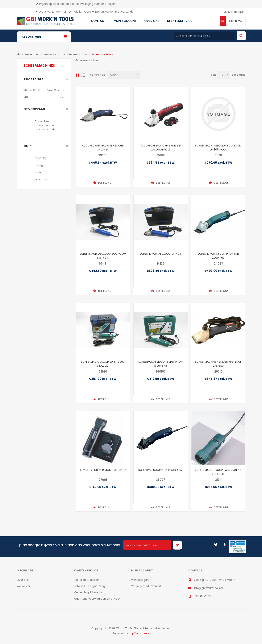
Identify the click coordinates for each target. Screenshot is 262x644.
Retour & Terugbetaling (89, 586)
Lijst (83, 75)
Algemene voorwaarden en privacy (97, 599)
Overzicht (77, 75)
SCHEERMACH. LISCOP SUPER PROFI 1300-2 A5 (160, 364)
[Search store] (204, 36)
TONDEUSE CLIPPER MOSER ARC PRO (103, 470)
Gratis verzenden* (51, 12)
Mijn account (237, 12)
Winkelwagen (140, 580)
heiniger (40, 165)
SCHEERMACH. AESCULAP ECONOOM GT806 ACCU (218, 148)
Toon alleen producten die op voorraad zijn (46, 125)
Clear (67, 79)
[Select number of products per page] (224, 75)
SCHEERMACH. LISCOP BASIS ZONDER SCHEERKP (218, 472)
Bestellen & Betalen (87, 580)
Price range (33, 79)
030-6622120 (202, 596)
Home (19, 54)
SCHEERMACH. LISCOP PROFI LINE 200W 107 (218, 256)
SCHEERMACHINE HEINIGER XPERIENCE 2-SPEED (218, 364)
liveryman (42, 179)
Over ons (23, 580)
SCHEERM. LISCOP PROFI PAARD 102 (160, 470)
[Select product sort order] (123, 75)
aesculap (41, 158)
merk (28, 146)
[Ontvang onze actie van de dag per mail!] (147, 545)
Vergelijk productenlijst (146, 586)
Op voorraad (34, 109)
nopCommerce (139, 633)
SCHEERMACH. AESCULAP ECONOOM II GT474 (103, 256)
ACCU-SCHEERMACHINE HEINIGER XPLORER (103, 148)
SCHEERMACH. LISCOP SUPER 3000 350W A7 (103, 364)
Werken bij (23, 586)
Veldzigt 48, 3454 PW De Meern (214, 580)
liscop (39, 172)
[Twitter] (216, 545)
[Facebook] (225, 545)
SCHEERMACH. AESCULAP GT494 (160, 254)
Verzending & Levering (89, 592)
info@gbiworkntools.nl (208, 588)
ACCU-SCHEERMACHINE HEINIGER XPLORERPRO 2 (161, 148)
